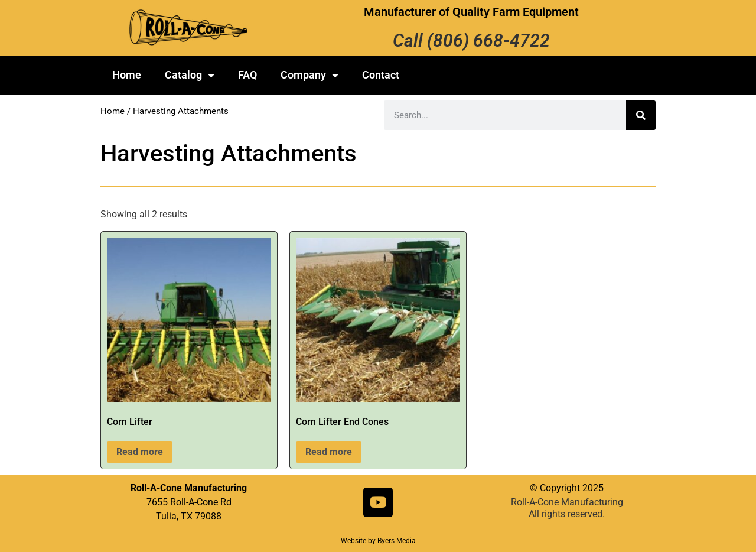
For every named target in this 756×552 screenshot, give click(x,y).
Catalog (190, 75)
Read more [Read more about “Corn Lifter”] (140, 452)
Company (309, 75)
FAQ (247, 75)
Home (127, 75)
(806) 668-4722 (488, 40)
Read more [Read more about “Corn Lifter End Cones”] (329, 452)
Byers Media (397, 541)
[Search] (641, 115)
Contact (381, 75)
